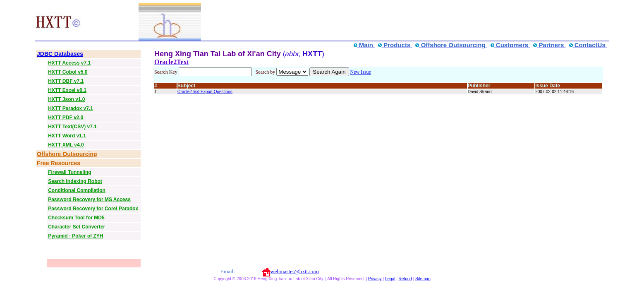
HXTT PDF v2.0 (66, 118)
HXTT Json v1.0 (66, 99)
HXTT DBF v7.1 (66, 81)
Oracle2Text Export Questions (205, 92)
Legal (390, 279)
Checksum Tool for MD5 (76, 218)
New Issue (361, 72)
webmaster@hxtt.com (295, 271)
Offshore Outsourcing (67, 154)
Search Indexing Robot (75, 181)
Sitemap (423, 279)
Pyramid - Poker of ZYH (75, 236)
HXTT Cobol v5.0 (68, 72)
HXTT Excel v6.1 (67, 90)
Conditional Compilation (77, 190)
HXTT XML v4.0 (66, 145)
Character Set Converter (77, 227)
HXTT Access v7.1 (69, 63)
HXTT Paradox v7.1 (71, 108)
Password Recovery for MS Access (89, 199)
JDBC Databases (60, 54)
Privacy (375, 279)
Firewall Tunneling (69, 172)
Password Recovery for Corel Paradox (93, 209)
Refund (405, 279)
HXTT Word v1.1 (67, 136)
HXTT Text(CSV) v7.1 (72, 127)
